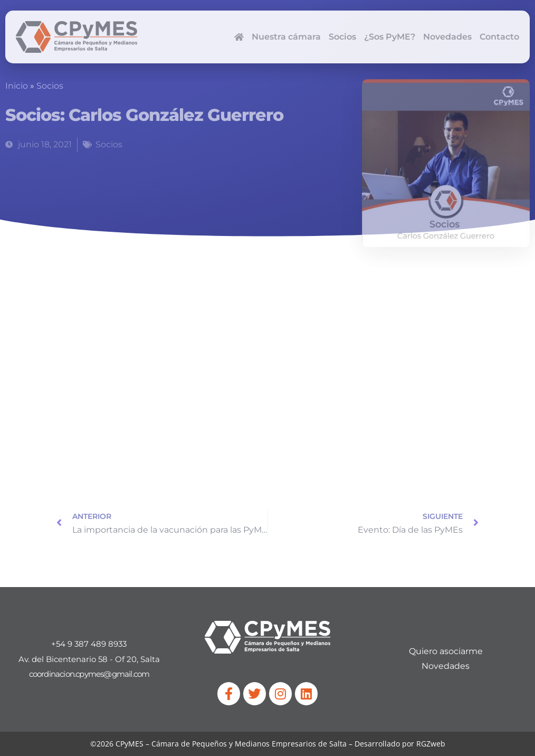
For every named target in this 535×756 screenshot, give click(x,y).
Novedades (447, 37)
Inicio (17, 86)
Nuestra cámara (286, 37)
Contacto (499, 37)
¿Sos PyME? (390, 37)
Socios (342, 37)
